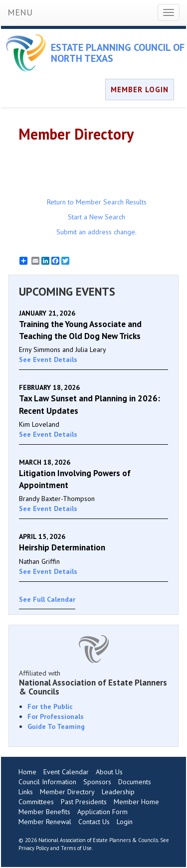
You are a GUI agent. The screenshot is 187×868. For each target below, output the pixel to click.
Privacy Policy (34, 848)
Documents (135, 782)
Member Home (136, 802)
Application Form (102, 812)
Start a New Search (96, 217)
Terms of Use (76, 848)
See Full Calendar (47, 599)
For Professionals (56, 716)
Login (125, 822)
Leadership (118, 792)
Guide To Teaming (56, 726)
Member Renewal (45, 822)
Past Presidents (84, 802)
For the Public (50, 706)
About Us (109, 772)
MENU (20, 12)
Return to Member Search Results (97, 202)
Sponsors (97, 782)
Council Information (47, 782)
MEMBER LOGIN (140, 89)
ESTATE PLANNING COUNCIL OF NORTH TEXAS (118, 53)
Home (27, 772)
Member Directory (67, 792)
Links (26, 792)
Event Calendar (66, 772)
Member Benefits (44, 812)
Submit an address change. (96, 232)
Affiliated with (93, 683)
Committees (36, 802)
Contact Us (94, 822)
